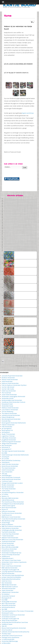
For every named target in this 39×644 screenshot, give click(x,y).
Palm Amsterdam (7, 427)
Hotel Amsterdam (7, 381)
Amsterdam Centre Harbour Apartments (14, 562)
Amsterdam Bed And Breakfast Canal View (15, 622)
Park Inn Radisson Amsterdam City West (14, 385)
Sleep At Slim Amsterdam (9, 620)
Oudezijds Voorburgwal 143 (10, 619)
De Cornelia (5, 459)
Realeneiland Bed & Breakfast (11, 579)
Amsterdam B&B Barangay (10, 641)
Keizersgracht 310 (7, 430)
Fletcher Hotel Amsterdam (10, 380)
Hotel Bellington (7, 476)
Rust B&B (5, 600)
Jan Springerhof (7, 428)
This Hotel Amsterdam (9, 468)
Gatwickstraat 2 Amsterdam (10, 592)
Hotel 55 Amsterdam (8, 470)
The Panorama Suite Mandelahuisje (13, 575)
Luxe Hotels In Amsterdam (10, 410)
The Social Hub (6, 393)
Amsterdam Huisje (7, 406)
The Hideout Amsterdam (9, 413)
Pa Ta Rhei (5, 494)
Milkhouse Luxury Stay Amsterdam (12, 540)
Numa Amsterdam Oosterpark (11, 477)
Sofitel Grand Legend (8, 506)
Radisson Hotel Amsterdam (10, 383)
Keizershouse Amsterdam (10, 466)
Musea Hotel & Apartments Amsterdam (14, 628)
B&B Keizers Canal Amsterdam (11, 517)
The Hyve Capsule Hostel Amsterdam (13, 451)
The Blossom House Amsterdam (12, 513)
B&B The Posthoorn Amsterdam (12, 526)
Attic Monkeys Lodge (8, 521)
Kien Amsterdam (7, 583)
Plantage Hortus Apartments (10, 637)
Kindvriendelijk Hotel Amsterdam (12, 400)
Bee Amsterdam (7, 445)
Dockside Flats (6, 421)
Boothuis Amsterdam (8, 378)
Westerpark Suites (7, 613)
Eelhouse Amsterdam (8, 511)
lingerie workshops (28, 113)
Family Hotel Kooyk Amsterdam (11, 479)
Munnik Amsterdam (8, 487)
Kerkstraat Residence (8, 607)
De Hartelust (6, 594)
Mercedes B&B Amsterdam (10, 498)
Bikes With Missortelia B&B (10, 547)
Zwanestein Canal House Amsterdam (13, 615)
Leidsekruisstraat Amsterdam (11, 415)
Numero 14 (5, 496)
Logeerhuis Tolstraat (8, 436)
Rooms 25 (5, 509)
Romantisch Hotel (7, 404)
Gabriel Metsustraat (8, 500)
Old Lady (4, 474)
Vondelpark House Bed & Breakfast (13, 504)
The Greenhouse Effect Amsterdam (13, 502)
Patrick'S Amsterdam (8, 425)
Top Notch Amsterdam (9, 532)
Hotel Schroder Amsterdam (10, 464)
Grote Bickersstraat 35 (9, 617)
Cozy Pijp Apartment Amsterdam (12, 572)
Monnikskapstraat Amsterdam (11, 419)
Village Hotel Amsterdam (9, 444)
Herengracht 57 (6, 449)
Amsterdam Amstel (8, 398)
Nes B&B (4, 609)
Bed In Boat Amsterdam (9, 508)
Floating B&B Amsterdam (9, 602)
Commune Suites (7, 481)
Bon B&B (4, 453)
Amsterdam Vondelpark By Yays (11, 553)
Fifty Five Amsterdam (8, 573)
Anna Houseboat (7, 630)
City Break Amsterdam (8, 541)
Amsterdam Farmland (8, 596)
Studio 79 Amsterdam (8, 434)
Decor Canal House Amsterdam (11, 566)
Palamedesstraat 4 (7, 558)
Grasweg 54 (5, 457)
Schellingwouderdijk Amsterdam (12, 530)
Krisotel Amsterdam (8, 543)
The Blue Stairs (6, 634)
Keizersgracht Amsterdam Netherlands (14, 423)
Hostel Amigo (6, 523)
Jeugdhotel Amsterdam (9, 440)
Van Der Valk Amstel (8, 387)
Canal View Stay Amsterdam (10, 534)
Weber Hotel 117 (7, 564)
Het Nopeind (6, 432)
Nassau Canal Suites (8, 545)
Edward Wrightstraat (8, 417)
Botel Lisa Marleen (7, 524)
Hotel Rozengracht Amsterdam (11, 442)
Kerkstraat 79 (6, 447)
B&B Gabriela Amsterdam (10, 568)
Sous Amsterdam (7, 472)
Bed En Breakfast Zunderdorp (11, 460)
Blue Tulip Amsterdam (8, 604)
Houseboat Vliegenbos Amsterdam (13, 492)
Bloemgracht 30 (6, 598)
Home (8, 16)
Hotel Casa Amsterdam (9, 391)
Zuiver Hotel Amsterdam (9, 395)
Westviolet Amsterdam (9, 605)
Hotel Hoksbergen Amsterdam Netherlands (15, 455)
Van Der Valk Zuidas (8, 389)
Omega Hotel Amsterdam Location (12, 483)
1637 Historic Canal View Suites (11, 560)
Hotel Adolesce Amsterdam (10, 528)
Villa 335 (4, 626)
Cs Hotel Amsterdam (8, 639)
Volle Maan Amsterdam (9, 438)
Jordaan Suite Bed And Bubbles (11, 577)
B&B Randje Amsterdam (9, 585)
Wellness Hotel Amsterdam (10, 408)
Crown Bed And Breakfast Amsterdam (13, 519)
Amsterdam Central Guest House (12, 636)
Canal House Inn (7, 515)
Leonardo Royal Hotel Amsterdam (12, 376)
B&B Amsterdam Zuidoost (10, 587)
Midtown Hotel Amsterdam (10, 538)
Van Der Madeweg (7, 412)
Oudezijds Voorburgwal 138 (10, 570)
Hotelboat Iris (6, 556)
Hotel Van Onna (7, 581)
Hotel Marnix (6, 462)
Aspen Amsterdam (7, 590)
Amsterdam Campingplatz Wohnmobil (13, 396)
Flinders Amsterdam (8, 485)
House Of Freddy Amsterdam (11, 555)
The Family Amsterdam (9, 489)
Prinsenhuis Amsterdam (9, 549)
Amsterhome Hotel (8, 551)
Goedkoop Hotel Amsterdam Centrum (13, 402)
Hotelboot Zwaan (7, 624)
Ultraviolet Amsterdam (9, 588)
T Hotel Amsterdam (8, 536)
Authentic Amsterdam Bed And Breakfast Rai (15, 632)
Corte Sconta (6, 491)
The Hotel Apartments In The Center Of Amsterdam (18, 611)
